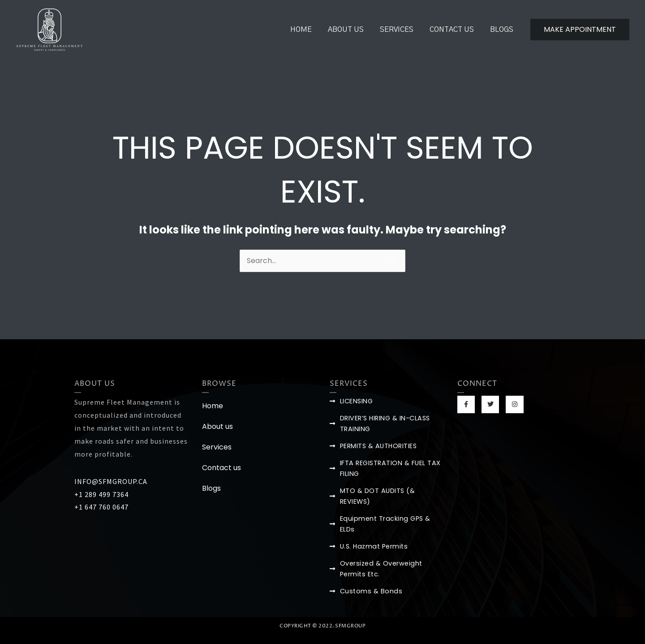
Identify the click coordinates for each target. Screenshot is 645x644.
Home (309, 30)
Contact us (454, 30)
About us (352, 30)
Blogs (503, 30)
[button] (580, 30)
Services (401, 30)
